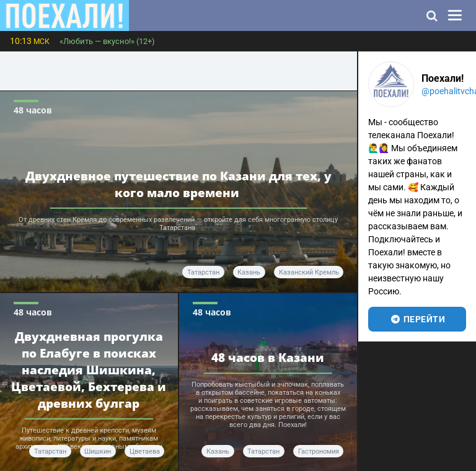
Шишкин (98, 451)
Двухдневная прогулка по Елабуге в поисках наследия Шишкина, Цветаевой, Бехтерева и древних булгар (89, 369)
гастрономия (319, 451)
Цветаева (145, 451)
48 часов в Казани (268, 357)
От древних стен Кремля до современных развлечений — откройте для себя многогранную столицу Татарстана (178, 224)
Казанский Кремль (309, 272)
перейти (417, 319)
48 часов (33, 110)
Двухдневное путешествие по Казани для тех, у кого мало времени (178, 183)
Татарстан (203, 272)
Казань (249, 272)
